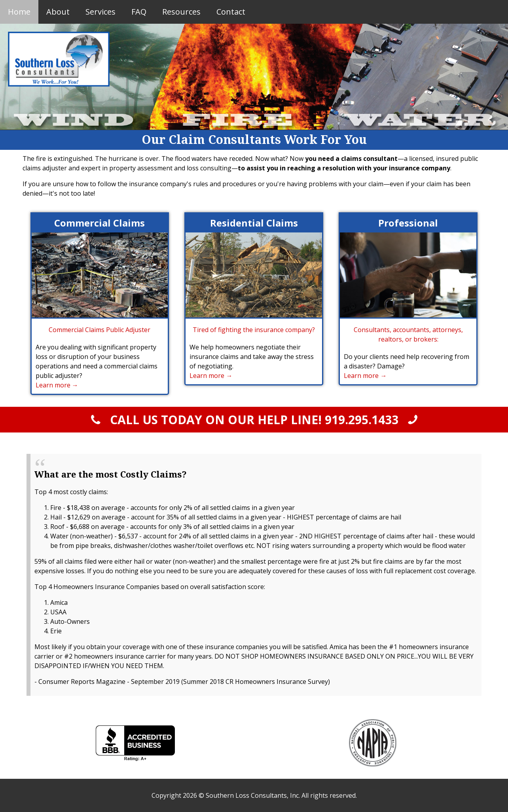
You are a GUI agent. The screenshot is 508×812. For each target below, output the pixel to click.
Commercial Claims (100, 223)
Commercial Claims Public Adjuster (100, 330)
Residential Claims (254, 223)
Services (100, 12)
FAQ (139, 12)
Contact (231, 12)
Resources (181, 12)
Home (19, 12)
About (58, 12)
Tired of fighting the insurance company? (254, 330)
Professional (408, 223)
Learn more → (57, 385)
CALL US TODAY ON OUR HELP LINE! (254, 420)
